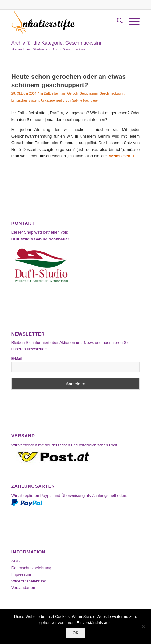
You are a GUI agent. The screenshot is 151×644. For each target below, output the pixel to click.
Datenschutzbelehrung (31, 568)
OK (75, 633)
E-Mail (17, 359)
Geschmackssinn (112, 93)
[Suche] (117, 22)
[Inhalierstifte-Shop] (63, 22)
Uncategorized (51, 100)
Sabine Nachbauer (85, 100)
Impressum (21, 574)
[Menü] (131, 22)
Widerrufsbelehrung (29, 581)
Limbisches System (25, 100)
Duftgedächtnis (54, 93)
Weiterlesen (122, 156)
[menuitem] (117, 22)
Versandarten (23, 588)
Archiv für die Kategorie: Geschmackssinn (57, 43)
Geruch (72, 93)
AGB (16, 561)
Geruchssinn (89, 93)
